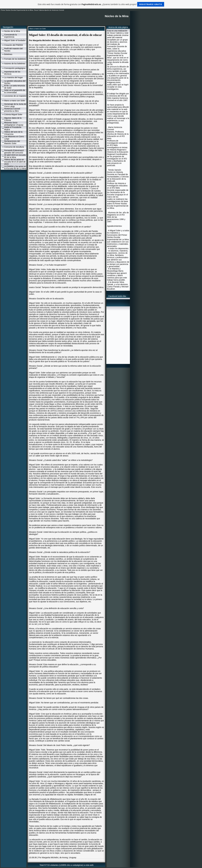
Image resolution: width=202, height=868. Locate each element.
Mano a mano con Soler (15, 101)
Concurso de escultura (14, 147)
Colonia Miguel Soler (13, 114)
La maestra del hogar (13, 77)
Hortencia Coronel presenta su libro (12, 110)
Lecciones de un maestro (15, 96)
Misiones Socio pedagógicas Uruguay (14, 124)
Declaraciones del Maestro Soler (12, 142)
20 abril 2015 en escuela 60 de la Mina (15, 156)
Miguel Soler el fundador (15, 40)
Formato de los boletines (15, 59)
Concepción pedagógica (15, 68)
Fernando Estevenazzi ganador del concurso (14, 152)
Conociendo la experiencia (11, 36)
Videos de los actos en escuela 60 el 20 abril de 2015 (15, 162)
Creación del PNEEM (13, 45)
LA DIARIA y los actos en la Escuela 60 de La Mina (15, 168)
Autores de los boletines (15, 64)
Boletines (8, 54)
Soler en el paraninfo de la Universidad (15, 91)
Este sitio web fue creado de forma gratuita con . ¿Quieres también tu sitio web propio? (101, 4)
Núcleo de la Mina (12, 31)
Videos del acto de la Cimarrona (13, 133)
